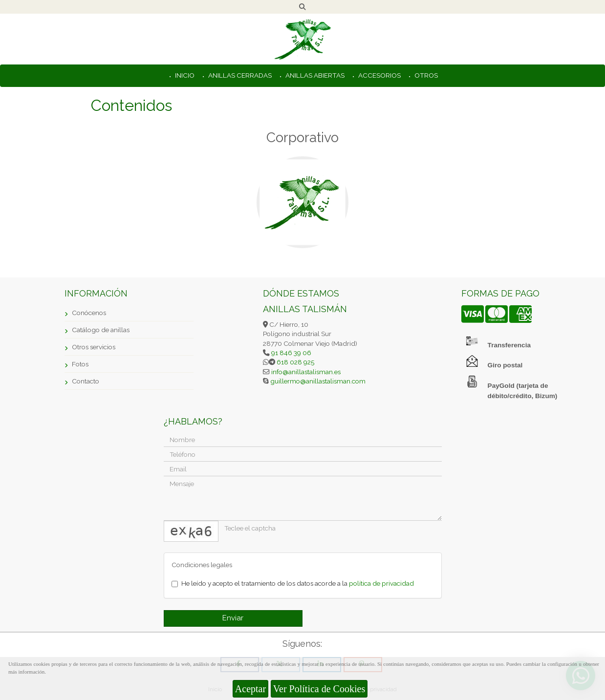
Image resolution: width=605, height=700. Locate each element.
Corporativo (302, 138)
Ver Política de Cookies (319, 689)
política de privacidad (381, 583)
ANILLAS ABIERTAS (314, 75)
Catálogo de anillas (101, 330)
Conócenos (89, 313)
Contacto (86, 381)
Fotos (80, 364)
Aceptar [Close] (250, 689)
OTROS (425, 75)
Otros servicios (94, 347)
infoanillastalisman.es (305, 372)
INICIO (184, 75)
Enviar (233, 618)
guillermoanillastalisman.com (317, 381)
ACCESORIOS (379, 75)
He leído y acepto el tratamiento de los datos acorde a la (293, 583)
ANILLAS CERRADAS (239, 75)
